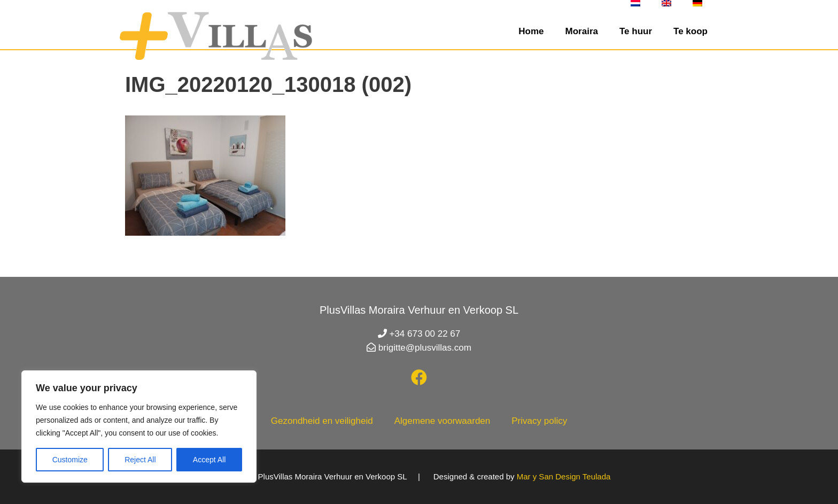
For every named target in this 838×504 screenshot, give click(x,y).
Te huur (636, 31)
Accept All (209, 460)
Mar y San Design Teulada (564, 476)
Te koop (690, 31)
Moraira (582, 31)
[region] (139, 427)
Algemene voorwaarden (443, 421)
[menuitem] (635, 3)
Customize (70, 460)
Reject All (140, 460)
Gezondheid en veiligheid (322, 421)
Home (531, 31)
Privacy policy (539, 421)
